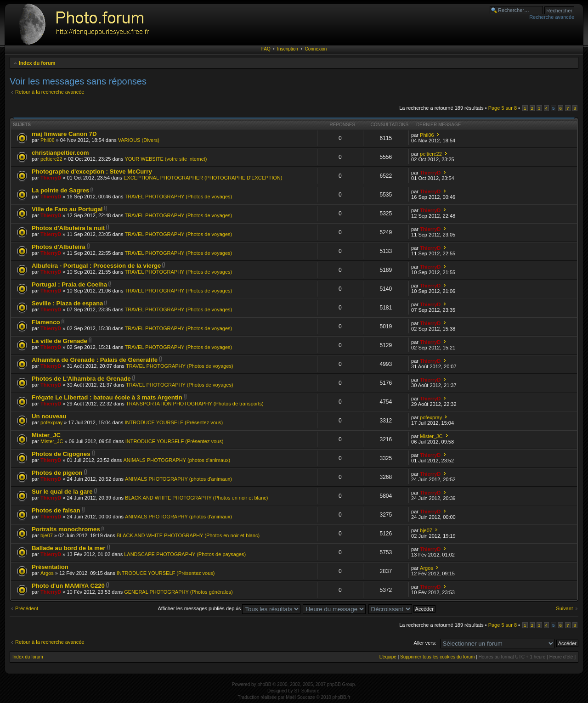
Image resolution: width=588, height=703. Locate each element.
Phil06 (48, 140)
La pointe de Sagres (60, 190)
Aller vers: (425, 643)
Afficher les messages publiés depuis (229, 608)
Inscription (288, 49)
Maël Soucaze (300, 697)
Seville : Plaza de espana (67, 303)
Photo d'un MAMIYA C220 (68, 586)
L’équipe (388, 657)
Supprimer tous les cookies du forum (437, 657)
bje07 (47, 535)
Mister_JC (46, 435)
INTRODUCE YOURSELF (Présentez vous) (174, 422)
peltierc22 (51, 159)
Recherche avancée (552, 17)
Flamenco (46, 322)
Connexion (316, 49)
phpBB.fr (342, 697)
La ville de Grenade (59, 341)
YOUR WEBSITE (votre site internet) (166, 159)
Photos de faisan (56, 510)
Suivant (564, 608)
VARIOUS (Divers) (139, 140)
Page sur (503, 108)
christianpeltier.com (60, 153)
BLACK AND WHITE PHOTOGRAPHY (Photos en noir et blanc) (196, 498)
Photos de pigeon (57, 473)
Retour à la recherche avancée (50, 92)
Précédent (27, 608)
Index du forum (37, 63)
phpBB (264, 684)
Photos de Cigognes (61, 454)
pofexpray (51, 422)
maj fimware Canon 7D (64, 134)
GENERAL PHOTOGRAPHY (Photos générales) (178, 592)
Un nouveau (49, 416)
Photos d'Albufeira (59, 247)
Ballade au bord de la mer (69, 548)
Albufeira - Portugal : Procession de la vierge (96, 266)
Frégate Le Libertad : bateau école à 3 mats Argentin (107, 397)
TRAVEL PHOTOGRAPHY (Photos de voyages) (178, 197)
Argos (47, 573)
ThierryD (51, 178)
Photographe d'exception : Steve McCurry (92, 172)
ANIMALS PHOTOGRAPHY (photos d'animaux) (177, 460)
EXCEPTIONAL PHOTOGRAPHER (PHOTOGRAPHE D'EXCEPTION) (203, 178)
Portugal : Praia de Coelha (69, 284)
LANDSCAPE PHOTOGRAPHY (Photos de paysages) (185, 554)
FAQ (266, 49)
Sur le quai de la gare (62, 492)
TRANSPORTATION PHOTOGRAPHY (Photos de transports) (195, 404)
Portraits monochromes (66, 529)
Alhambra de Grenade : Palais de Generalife (95, 360)
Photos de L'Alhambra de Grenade (81, 379)
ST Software (307, 691)
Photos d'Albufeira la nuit (68, 228)
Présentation (50, 567)
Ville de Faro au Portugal (67, 209)
